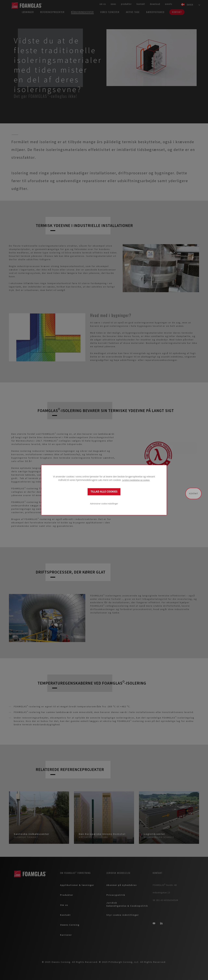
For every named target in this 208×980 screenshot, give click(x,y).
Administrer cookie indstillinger (104, 504)
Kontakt (193, 493)
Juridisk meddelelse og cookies (136, 480)
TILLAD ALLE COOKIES (104, 492)
